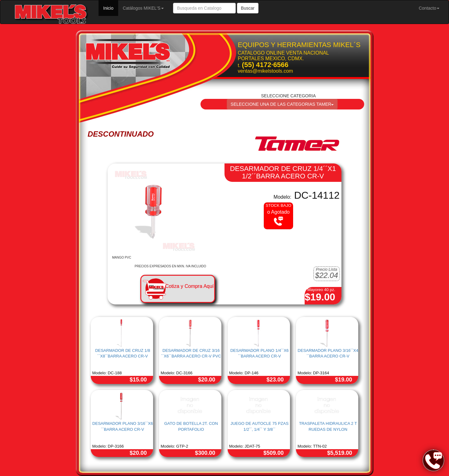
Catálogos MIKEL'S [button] (143, 8)
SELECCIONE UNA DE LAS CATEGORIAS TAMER (282, 104)
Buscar (248, 8)
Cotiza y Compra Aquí (190, 286)
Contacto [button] (429, 8)
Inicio (111, 8)
